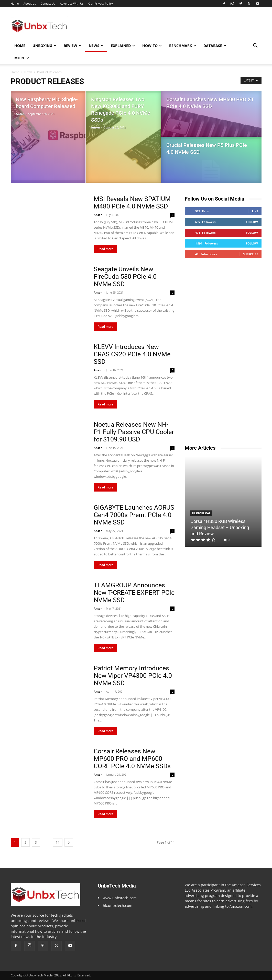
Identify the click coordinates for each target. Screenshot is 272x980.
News (96, 46)
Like (255, 211)
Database (215, 46)
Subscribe (251, 254)
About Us (30, 3)
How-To (152, 46)
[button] (255, 46)
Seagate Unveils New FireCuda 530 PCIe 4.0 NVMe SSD (125, 277)
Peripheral (201, 513)
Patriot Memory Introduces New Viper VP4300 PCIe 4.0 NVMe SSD (133, 676)
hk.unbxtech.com (118, 906)
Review (73, 46)
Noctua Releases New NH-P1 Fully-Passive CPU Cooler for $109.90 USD (134, 432)
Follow (252, 222)
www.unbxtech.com (120, 898)
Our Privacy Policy (101, 3)
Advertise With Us (72, 3)
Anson (20, 114)
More (22, 58)
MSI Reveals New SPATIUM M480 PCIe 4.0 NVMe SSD (132, 203)
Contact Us (48, 3)
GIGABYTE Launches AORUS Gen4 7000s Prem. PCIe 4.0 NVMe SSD (134, 515)
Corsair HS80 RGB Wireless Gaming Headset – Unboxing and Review (220, 527)
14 (58, 842)
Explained (123, 46)
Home (15, 3)
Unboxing (44, 46)
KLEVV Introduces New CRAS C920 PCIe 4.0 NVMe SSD (132, 354)
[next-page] (69, 842)
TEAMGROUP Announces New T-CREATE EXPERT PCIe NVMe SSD (134, 593)
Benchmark (183, 46)
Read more (105, 249)
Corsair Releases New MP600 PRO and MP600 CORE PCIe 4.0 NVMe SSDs (132, 759)
